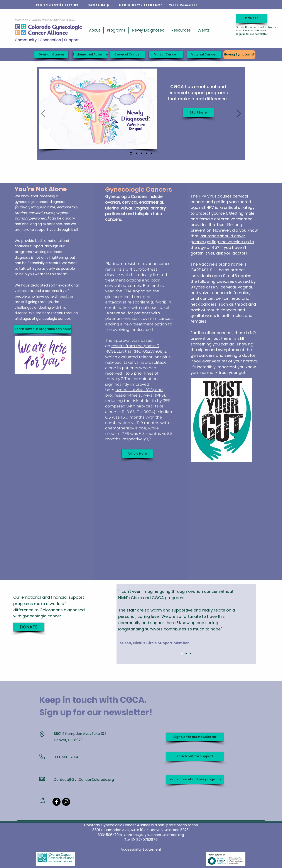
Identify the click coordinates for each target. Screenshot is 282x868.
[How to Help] (99, 5)
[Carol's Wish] (146, 153)
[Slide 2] (186, 654)
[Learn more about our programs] (195, 779)
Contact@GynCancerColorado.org (84, 780)
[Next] (239, 114)
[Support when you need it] (141, 153)
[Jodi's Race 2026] (136, 153)
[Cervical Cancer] (128, 55)
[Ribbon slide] (151, 153)
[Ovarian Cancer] (51, 55)
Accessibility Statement (141, 849)
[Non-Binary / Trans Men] (141, 5)
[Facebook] (57, 802)
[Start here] (198, 113)
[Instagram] (66, 802)
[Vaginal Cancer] (204, 55)
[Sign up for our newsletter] (195, 737)
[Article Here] (137, 454)
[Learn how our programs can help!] (43, 329)
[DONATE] (252, 18)
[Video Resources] (183, 5)
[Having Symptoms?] (239, 55)
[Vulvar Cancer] (166, 55)
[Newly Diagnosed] (131, 153)
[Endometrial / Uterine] (90, 55)
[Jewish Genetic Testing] (57, 5)
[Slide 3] (190, 654)
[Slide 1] (182, 654)
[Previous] (43, 114)
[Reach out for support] (195, 756)
